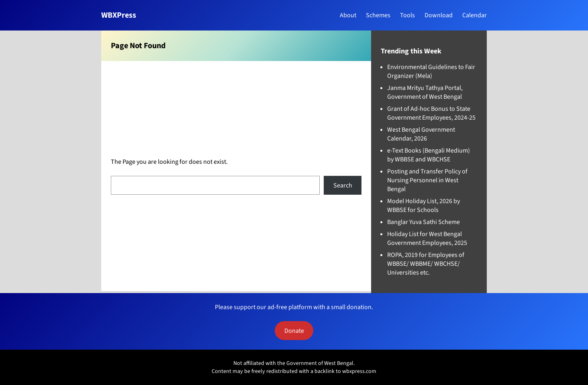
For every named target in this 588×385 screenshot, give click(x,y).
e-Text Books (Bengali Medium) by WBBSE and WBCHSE (429, 155)
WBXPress (119, 15)
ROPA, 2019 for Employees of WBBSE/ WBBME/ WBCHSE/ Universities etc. (426, 264)
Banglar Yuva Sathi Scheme (424, 222)
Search (343, 185)
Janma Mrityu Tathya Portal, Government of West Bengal (425, 92)
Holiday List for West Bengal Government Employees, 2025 (427, 238)
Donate (294, 331)
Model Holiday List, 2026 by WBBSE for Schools (424, 206)
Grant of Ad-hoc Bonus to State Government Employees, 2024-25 (431, 113)
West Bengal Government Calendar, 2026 (421, 134)
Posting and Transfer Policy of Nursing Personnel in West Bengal (427, 180)
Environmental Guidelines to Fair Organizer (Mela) (431, 71)
